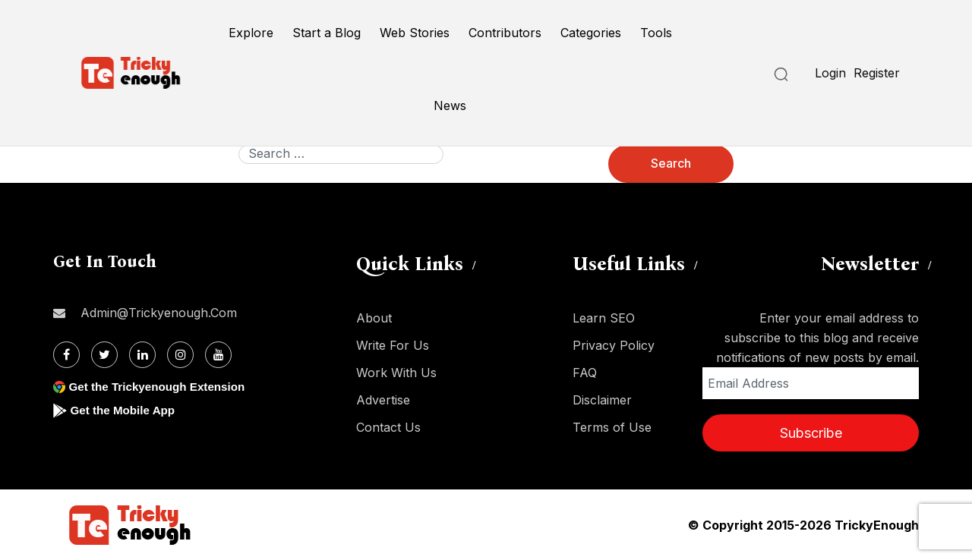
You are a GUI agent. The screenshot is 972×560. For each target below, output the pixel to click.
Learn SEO (604, 318)
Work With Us (396, 373)
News (450, 105)
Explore (251, 33)
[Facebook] (66, 355)
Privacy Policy (614, 345)
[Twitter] (104, 355)
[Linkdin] (142, 355)
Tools (656, 33)
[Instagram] (180, 355)
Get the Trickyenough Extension (161, 387)
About (374, 318)
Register (877, 73)
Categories (591, 33)
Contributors (505, 33)
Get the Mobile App (125, 410)
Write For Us (393, 345)
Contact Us (388, 427)
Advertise (383, 400)
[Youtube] (218, 355)
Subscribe (811, 433)
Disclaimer (602, 400)
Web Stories (415, 33)
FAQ (585, 373)
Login (830, 73)
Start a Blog (327, 33)
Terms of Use (612, 427)
